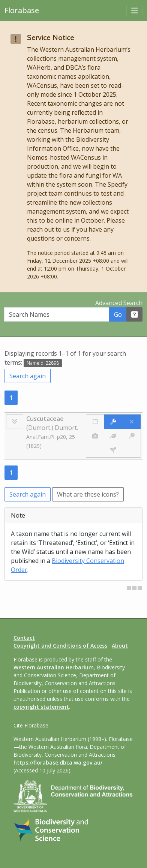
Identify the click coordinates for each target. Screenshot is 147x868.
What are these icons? (88, 494)
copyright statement (41, 707)
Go (118, 314)
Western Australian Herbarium (54, 667)
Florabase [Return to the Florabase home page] (22, 10)
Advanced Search (119, 303)
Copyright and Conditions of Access (60, 646)
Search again (28, 376)
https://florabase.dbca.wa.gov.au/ (58, 762)
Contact (24, 638)
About (120, 646)
